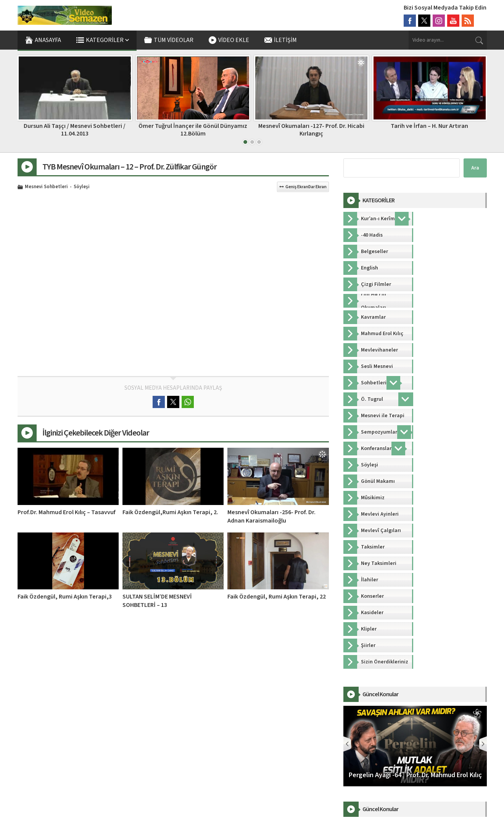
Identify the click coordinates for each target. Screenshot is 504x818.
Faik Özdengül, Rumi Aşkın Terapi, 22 (277, 597)
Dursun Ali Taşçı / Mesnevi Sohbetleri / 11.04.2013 (193, 130)
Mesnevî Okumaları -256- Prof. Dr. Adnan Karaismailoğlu (271, 516)
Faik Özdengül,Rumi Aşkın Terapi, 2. (170, 512)
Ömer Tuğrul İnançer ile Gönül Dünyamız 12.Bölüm (311, 130)
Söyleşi (82, 187)
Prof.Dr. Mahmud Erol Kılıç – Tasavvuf (67, 512)
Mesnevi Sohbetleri (46, 187)
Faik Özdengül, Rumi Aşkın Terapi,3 (65, 597)
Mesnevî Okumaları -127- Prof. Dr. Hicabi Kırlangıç (430, 130)
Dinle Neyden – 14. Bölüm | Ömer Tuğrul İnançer (75, 130)
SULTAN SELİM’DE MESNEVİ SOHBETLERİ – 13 (157, 601)
